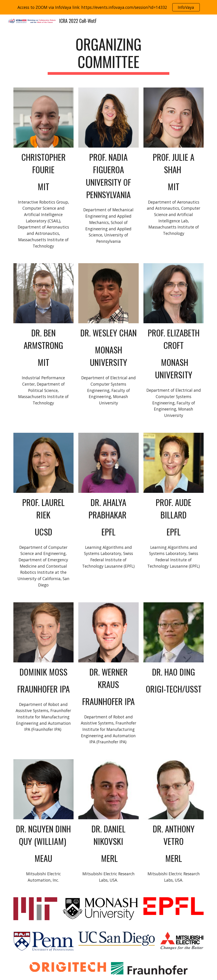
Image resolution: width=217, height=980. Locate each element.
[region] (108, 7)
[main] (108, 55)
